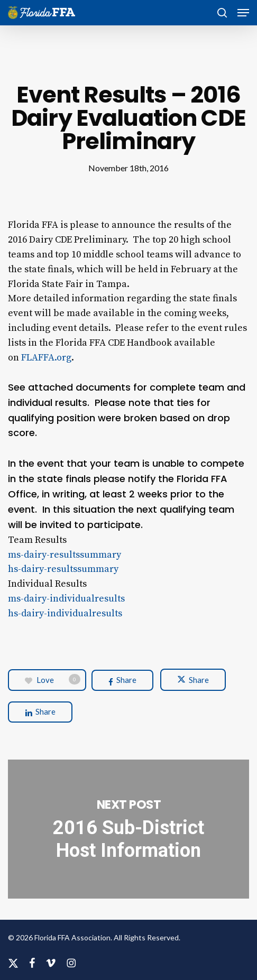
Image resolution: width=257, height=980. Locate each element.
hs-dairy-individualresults (65, 613)
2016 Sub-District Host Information (129, 829)
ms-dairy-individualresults (66, 599)
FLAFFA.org (46, 358)
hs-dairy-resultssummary (63, 569)
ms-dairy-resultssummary (65, 555)
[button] (243, 13)
